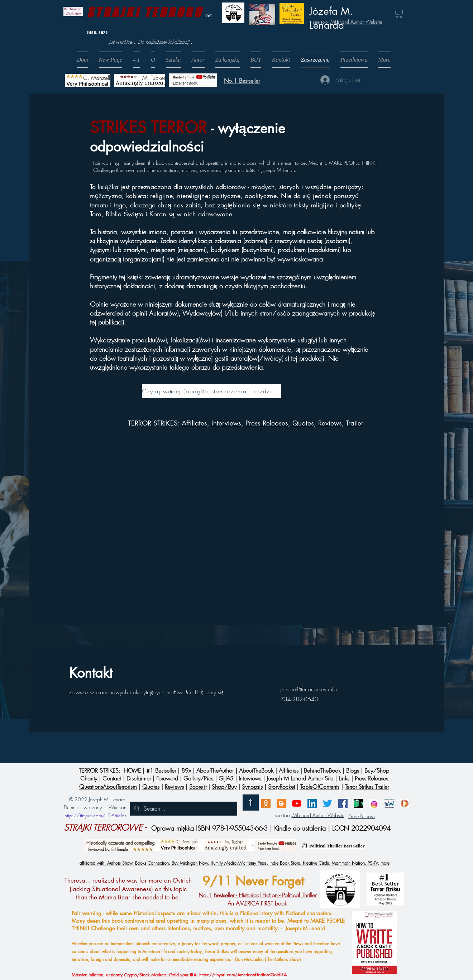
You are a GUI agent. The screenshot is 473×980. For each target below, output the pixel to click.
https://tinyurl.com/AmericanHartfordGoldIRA (243, 975)
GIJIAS (226, 778)
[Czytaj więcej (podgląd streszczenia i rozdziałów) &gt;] (211, 391)
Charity (89, 778)
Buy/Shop (377, 770)
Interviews (250, 778)
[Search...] (183, 809)
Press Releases (267, 423)
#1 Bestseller (161, 770)
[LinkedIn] (312, 803)
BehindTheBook (322, 770)
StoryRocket (281, 787)
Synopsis (252, 787)
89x (186, 770)
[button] (256, 60)
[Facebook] (343, 803)
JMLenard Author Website (355, 22)
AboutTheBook (256, 770)
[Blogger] (281, 803)
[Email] (266, 803)
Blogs (353, 770)
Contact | (114, 778)
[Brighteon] (297, 803)
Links (344, 778)
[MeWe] (389, 803)
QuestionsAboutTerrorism (108, 787)
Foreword (167, 778)
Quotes (303, 423)
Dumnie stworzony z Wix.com (96, 807)
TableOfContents (320, 787)
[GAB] (358, 803)
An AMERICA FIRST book (257, 899)
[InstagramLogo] (374, 803)
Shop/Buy (224, 787)
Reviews (330, 423)
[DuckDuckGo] (405, 803)
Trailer (355, 423)
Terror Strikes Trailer (367, 787)
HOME (132, 770)
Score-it (198, 787)
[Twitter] (328, 803)
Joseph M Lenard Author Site (300, 778)
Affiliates (194, 423)
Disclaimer (140, 778)
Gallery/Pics (198, 778)
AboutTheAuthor (215, 770)
